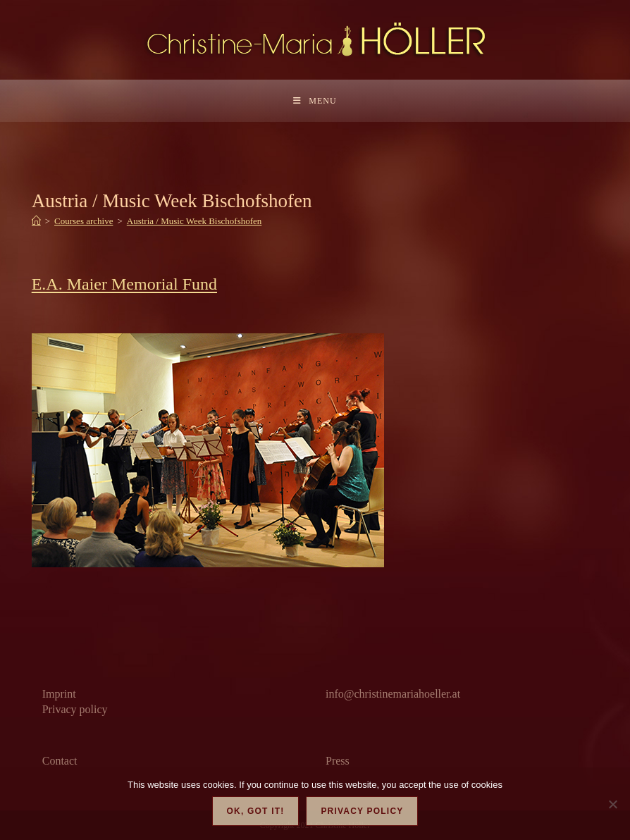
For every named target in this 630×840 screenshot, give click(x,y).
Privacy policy (75, 709)
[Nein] (612, 804)
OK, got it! (256, 811)
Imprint (59, 694)
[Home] (36, 221)
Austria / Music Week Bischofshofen (194, 221)
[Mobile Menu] (315, 101)
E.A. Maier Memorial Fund (124, 284)
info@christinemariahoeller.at (393, 694)
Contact (60, 761)
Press (338, 761)
